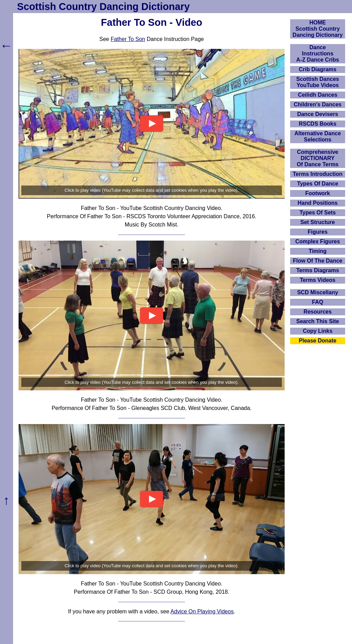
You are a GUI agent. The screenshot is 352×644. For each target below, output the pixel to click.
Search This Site (318, 321)
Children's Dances (318, 104)
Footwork (318, 193)
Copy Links (318, 331)
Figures (318, 232)
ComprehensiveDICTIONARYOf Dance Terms (318, 158)
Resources (318, 312)
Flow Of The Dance (318, 261)
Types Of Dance (318, 184)
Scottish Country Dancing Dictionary (103, 7)
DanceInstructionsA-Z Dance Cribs (318, 54)
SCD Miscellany (317, 292)
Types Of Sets (318, 213)
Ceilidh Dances (318, 95)
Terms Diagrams (318, 270)
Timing (318, 251)
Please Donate (317, 341)
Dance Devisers (317, 114)
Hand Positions (318, 203)
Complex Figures (318, 241)
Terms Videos (317, 280)
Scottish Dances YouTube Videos (318, 82)
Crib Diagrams (317, 69)
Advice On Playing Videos (202, 611)
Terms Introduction (318, 174)
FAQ (318, 302)
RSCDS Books (317, 124)
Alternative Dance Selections (317, 136)
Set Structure (318, 222)
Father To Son (128, 39)
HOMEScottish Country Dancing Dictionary (318, 29)
